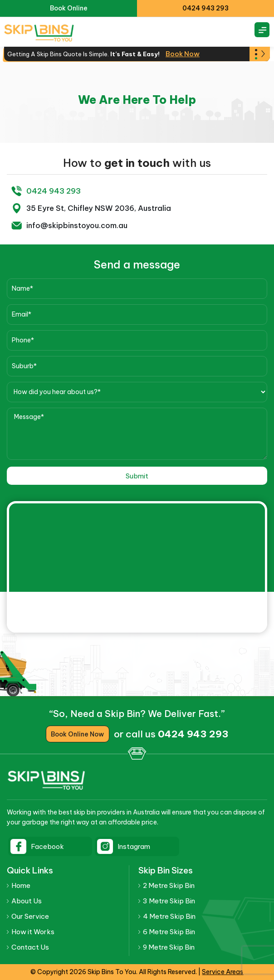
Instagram (134, 846)
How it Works (33, 932)
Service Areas (223, 972)
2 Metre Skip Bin (169, 885)
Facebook (47, 846)
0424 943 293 (205, 8)
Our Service (30, 916)
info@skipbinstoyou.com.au (76, 225)
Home (21, 885)
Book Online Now (77, 734)
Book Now (183, 54)
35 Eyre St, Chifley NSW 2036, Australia (97, 208)
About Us (27, 901)
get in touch (137, 163)
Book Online (69, 8)
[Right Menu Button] (263, 30)
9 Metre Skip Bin (169, 947)
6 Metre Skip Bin (169, 932)
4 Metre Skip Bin (169, 916)
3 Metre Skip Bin (169, 901)
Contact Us (30, 947)
